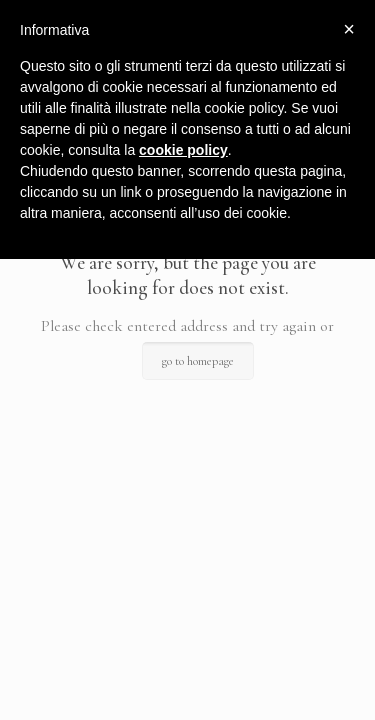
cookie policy (183, 150)
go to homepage (198, 361)
